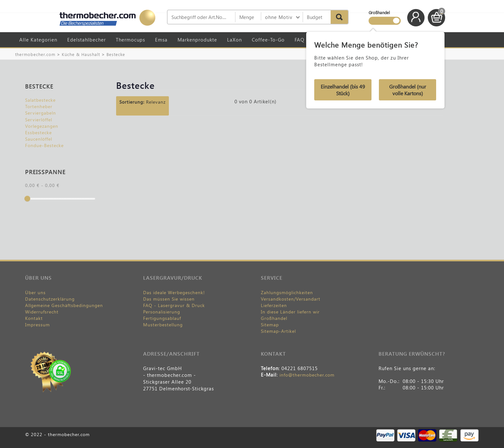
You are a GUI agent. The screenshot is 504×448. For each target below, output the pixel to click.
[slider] (27, 199)
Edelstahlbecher (87, 40)
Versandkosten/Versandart (291, 299)
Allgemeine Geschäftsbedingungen (64, 305)
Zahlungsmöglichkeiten (287, 292)
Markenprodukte (197, 40)
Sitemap (270, 325)
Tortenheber (39, 106)
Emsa (161, 40)
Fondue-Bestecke (44, 145)
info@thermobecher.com (307, 375)
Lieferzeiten (274, 305)
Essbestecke (38, 132)
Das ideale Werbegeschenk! (174, 292)
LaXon (234, 40)
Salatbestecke (40, 100)
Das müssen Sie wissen (169, 299)
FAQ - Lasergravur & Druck (174, 305)
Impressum (37, 325)
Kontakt (34, 318)
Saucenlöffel (39, 139)
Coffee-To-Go (268, 40)
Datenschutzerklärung (50, 299)
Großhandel (274, 318)
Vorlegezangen (42, 126)
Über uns (35, 292)
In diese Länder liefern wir (290, 312)
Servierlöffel (39, 120)
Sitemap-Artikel (278, 331)
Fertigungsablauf (162, 318)
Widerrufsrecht (42, 312)
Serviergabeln (41, 113)
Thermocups (130, 40)
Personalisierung (162, 312)
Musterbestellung (163, 325)
